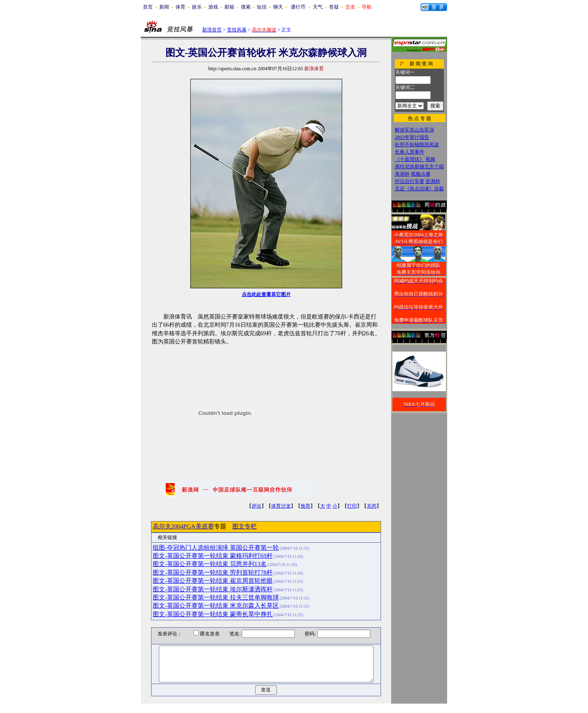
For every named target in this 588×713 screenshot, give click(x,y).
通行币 (298, 7)
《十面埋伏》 (410, 159)
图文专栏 (245, 526)
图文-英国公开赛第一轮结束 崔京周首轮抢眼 (213, 581)
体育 (180, 7)
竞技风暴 (237, 30)
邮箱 (229, 7)
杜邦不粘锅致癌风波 (417, 145)
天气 (318, 7)
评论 (256, 506)
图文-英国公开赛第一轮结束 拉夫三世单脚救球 (216, 597)
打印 (352, 506)
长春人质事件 (410, 152)
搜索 (246, 7)
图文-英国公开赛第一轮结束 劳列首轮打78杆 (213, 573)
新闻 (164, 7)
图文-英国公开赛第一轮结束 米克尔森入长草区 (216, 606)
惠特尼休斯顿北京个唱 (419, 167)
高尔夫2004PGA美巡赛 (183, 526)
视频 (430, 159)
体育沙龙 (281, 506)
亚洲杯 (433, 181)
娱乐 (197, 7)
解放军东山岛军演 (414, 130)
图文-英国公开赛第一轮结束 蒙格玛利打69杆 (213, 556)
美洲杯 (402, 174)
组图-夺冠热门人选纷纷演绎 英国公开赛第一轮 (216, 548)
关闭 (372, 506)
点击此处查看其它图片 (266, 294)
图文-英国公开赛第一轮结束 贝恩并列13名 (210, 564)
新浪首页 (212, 30)
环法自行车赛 (410, 181)
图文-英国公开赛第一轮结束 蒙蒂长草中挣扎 (213, 614)
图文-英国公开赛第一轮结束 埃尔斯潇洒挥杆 (213, 589)
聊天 (278, 7)
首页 (148, 7)
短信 (262, 7)
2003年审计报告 (412, 137)
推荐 (305, 506)
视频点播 (421, 174)
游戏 (213, 7)
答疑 (334, 7)
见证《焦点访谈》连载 (419, 189)
